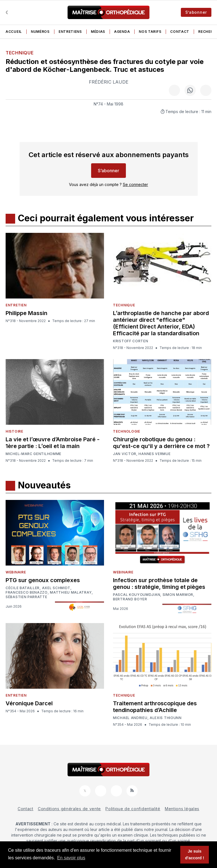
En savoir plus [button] (71, 858)
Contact (180, 32)
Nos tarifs (150, 32)
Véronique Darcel (29, 703)
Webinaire (16, 572)
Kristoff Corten (131, 341)
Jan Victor (125, 454)
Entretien (16, 305)
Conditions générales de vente (69, 809)
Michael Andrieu (130, 718)
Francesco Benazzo (27, 593)
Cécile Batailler (23, 588)
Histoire (14, 431)
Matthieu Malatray (71, 593)
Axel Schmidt (56, 588)
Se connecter (135, 184)
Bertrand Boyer (130, 599)
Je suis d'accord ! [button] (195, 855)
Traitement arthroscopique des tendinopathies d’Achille (155, 707)
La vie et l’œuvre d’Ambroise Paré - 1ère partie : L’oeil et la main (53, 443)
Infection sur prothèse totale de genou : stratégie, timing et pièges (159, 584)
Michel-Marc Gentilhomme (34, 454)
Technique (19, 53)
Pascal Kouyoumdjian (137, 595)
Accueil (14, 32)
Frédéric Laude (109, 82)
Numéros (40, 32)
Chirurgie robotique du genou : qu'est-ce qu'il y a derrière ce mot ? (161, 443)
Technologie (127, 431)
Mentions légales (182, 809)
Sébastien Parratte (26, 597)
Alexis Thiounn (166, 718)
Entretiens (70, 32)
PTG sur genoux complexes (43, 580)
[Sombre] (8, 12)
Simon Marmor (178, 595)
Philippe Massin (26, 313)
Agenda (122, 32)
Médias (98, 32)
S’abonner (196, 12)
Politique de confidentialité (133, 809)
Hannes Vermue (154, 454)
